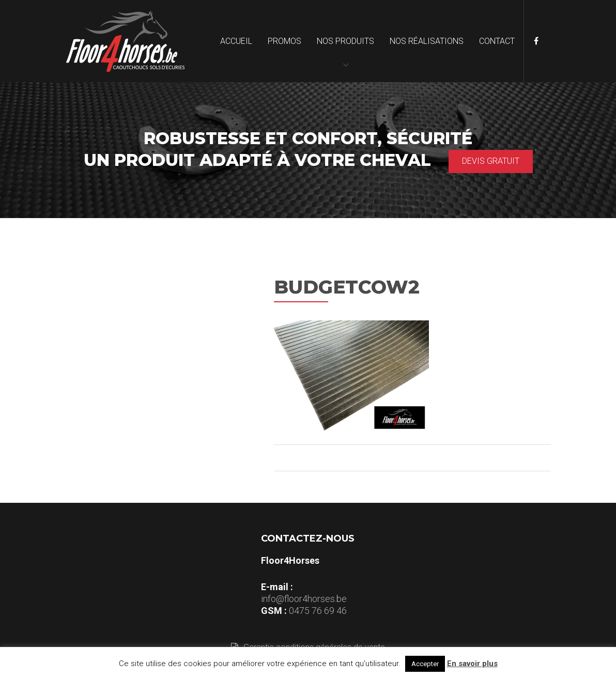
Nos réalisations (427, 41)
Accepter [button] (425, 664)
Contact (497, 41)
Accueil (236, 41)
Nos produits (345, 41)
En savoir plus (472, 664)
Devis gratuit (491, 161)
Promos (284, 41)
